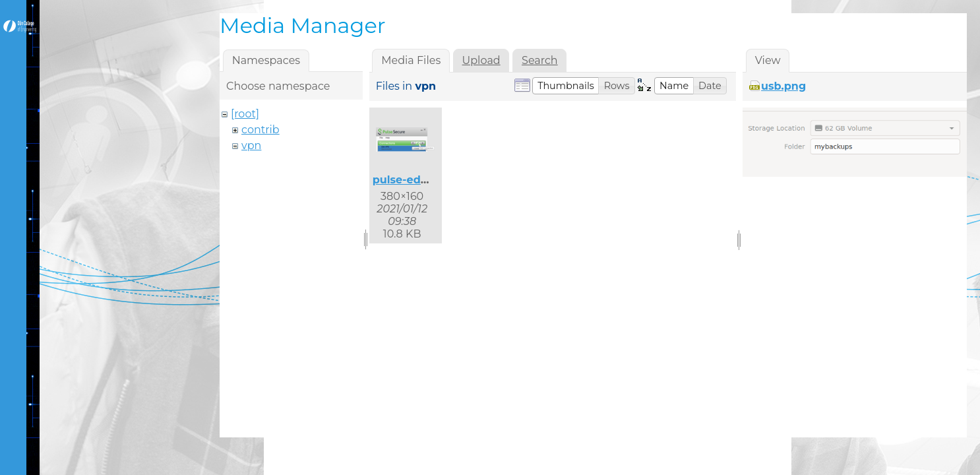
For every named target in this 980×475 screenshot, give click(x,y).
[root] (245, 114)
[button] (566, 86)
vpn (251, 145)
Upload (481, 60)
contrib (260, 130)
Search (540, 60)
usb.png (783, 86)
